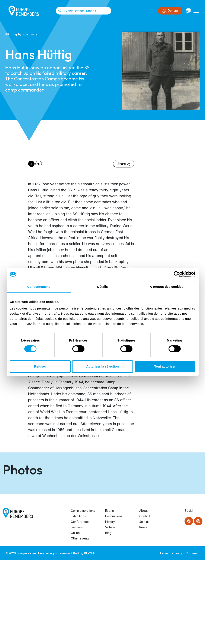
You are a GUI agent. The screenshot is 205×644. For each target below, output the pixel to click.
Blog (108, 616)
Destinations (114, 600)
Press (143, 611)
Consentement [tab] (39, 287)
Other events (80, 622)
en (31, 164)
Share (124, 164)
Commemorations (83, 594)
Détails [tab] (103, 287)
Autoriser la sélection (102, 366)
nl (39, 164)
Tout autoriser (165, 366)
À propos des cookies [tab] (167, 287)
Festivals (77, 611)
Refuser (40, 366)
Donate (170, 11)
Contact (145, 600)
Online (75, 616)
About (143, 594)
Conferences (80, 605)
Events (110, 594)
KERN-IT (90, 637)
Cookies (191, 637)
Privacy (177, 637)
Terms (164, 637)
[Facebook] (189, 605)
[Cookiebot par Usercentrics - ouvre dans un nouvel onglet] (177, 274)
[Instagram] (198, 605)
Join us (144, 605)
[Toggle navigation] (196, 11)
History (110, 605)
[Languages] (188, 11)
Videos (110, 611)
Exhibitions (78, 600)
